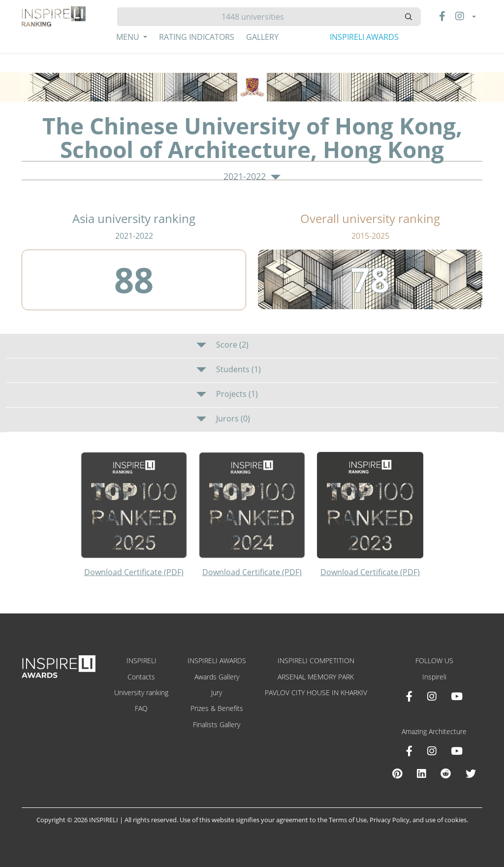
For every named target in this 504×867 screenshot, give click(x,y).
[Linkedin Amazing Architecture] (421, 773)
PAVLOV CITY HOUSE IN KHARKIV (316, 692)
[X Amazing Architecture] (471, 773)
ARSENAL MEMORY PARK (316, 677)
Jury (217, 692)
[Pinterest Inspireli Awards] (397, 773)
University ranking (141, 692)
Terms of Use (348, 820)
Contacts (141, 677)
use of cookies (446, 820)
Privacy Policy (390, 820)
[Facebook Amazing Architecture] (409, 751)
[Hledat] (257, 17)
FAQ (141, 708)
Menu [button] (129, 37)
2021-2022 (252, 177)
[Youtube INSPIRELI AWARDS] (457, 696)
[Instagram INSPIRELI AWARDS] (432, 696)
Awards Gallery (217, 677)
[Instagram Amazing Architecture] (432, 751)
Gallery (262, 37)
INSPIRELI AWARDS (364, 37)
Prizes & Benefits (217, 708)
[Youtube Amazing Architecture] (457, 751)
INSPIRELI (142, 660)
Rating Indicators (197, 37)
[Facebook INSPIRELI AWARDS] (409, 696)
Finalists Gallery (217, 724)
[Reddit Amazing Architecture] (446, 773)
